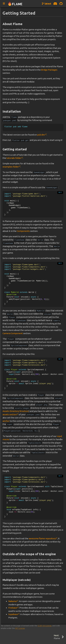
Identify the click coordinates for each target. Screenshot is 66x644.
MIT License (20, 628)
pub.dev (41, 135)
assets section (10, 414)
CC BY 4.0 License (45, 626)
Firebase (13, 608)
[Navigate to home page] (15, 4)
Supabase (13, 614)
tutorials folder (14, 158)
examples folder (11, 167)
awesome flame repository (42, 538)
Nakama (12, 601)
